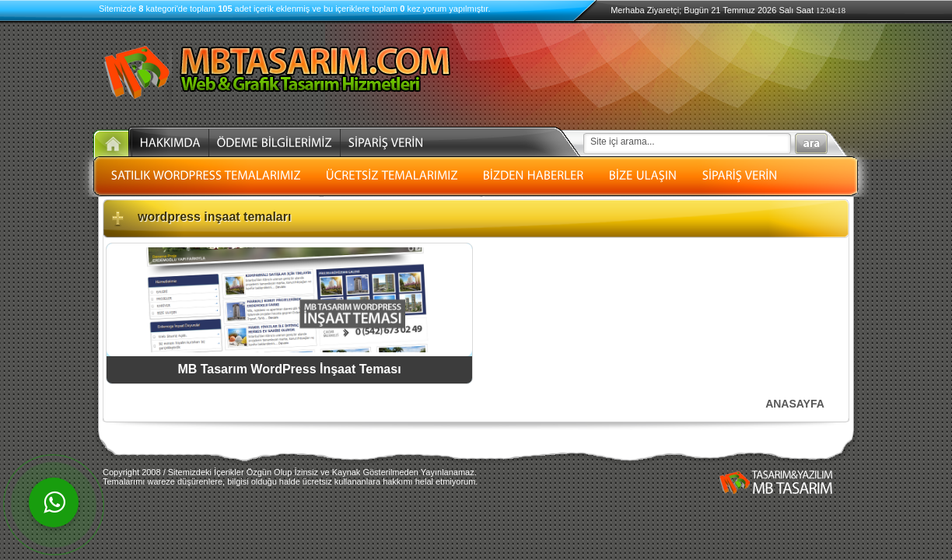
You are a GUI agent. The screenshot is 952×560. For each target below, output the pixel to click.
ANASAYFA (795, 404)
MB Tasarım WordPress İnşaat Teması (289, 369)
